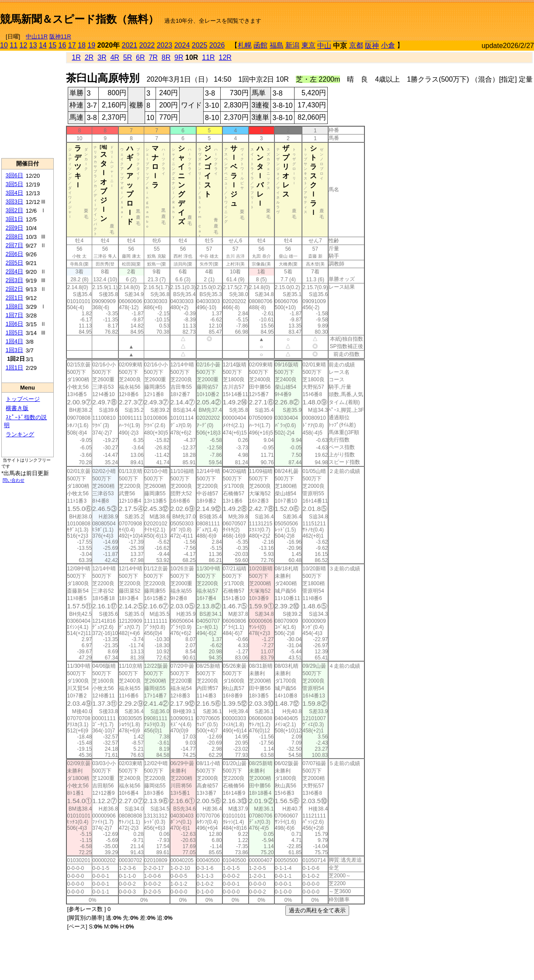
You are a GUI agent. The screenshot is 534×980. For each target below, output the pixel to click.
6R (140, 57)
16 (62, 45)
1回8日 (14, 306)
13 (33, 45)
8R (166, 57)
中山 (324, 46)
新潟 (292, 45)
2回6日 (14, 254)
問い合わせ (14, 480)
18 (82, 45)
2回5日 (14, 263)
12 (24, 45)
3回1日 (14, 219)
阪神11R (60, 36)
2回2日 (14, 289)
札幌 (245, 45)
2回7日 (14, 245)
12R (225, 57)
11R (208, 57)
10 (4, 45)
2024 (182, 45)
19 (91, 45)
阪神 (372, 46)
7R (153, 57)
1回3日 (14, 350)
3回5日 (14, 184)
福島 (277, 45)
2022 (147, 45)
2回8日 (14, 236)
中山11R (37, 36)
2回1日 (14, 298)
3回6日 (14, 175)
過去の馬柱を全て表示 (317, 910)
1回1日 (14, 367)
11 (14, 45)
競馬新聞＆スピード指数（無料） (79, 19)
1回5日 (14, 333)
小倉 (388, 45)
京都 (356, 45)
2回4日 (14, 271)
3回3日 (14, 202)
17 (72, 45)
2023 (165, 45)
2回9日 (14, 228)
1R (76, 57)
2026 (217, 45)
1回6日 (14, 324)
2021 (130, 45)
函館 (260, 45)
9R (179, 57)
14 (43, 45)
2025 (200, 45)
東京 (309, 45)
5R (128, 57)
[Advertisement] (432, 16)
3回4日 (14, 193)
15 (52, 45)
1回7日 (14, 315)
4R (114, 57)
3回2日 (14, 210)
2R (89, 57)
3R (102, 57)
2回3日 (14, 280)
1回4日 (14, 341)
